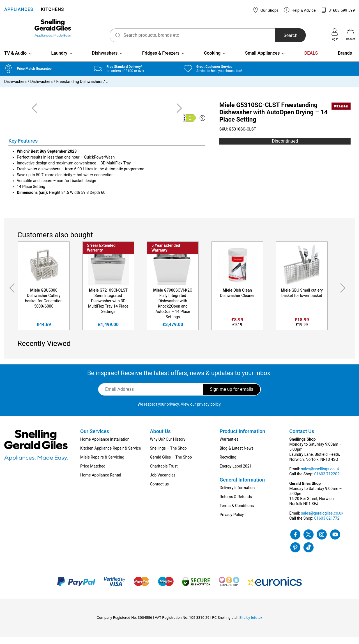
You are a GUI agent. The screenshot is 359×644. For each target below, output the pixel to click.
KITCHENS (52, 10)
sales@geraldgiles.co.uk (322, 520)
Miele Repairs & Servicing (102, 464)
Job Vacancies (163, 482)
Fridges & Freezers (161, 60)
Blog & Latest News (237, 455)
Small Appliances (263, 60)
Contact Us (302, 439)
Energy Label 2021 (236, 473)
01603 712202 (327, 481)
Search (281, 35)
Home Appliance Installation (105, 447)
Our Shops (266, 10)
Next (344, 295)
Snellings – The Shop (168, 455)
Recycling (228, 464)
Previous (11, 295)
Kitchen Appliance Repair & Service (111, 455)
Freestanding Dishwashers (79, 89)
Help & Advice (300, 10)
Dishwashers (105, 60)
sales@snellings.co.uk (320, 476)
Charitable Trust (164, 473)
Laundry (59, 60)
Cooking (212, 60)
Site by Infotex (251, 625)
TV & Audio (15, 60)
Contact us (159, 491)
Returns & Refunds (236, 504)
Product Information (242, 439)
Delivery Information (237, 495)
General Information (242, 487)
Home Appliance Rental (101, 482)
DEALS (311, 60)
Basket (351, 34)
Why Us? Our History (168, 447)
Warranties (229, 447)
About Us (160, 439)
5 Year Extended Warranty (101, 255)
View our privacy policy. (201, 411)
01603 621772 (327, 526)
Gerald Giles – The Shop (171, 464)
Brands (345, 60)
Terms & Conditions (237, 513)
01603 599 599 (338, 10)
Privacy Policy (232, 522)
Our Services (95, 439)
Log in (334, 34)
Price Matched (93, 473)
